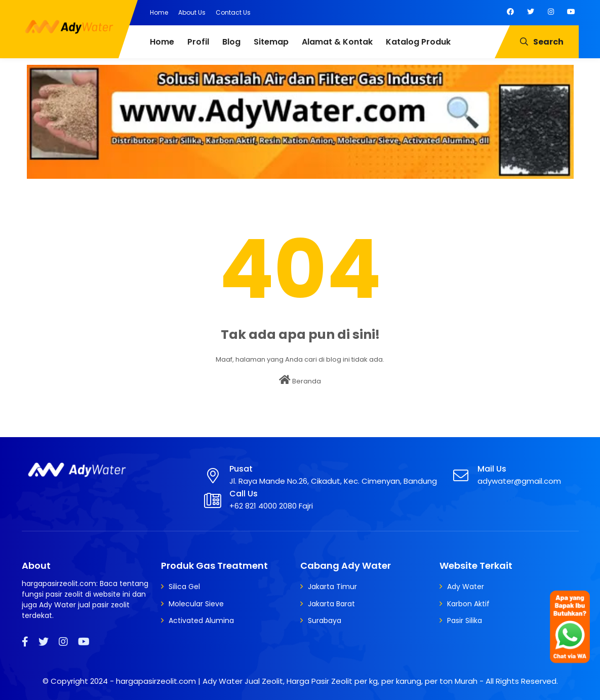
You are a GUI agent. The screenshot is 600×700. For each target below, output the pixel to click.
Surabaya (325, 620)
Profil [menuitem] (198, 42)
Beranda (300, 380)
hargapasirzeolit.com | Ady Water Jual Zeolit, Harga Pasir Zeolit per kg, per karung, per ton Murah (297, 681)
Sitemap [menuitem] (271, 42)
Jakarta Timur (332, 587)
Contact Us (233, 12)
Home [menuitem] (162, 42)
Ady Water (466, 587)
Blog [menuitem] (231, 42)
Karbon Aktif (468, 604)
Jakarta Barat (331, 604)
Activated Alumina (201, 620)
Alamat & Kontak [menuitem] (337, 42)
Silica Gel (184, 587)
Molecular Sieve (196, 604)
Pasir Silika (465, 620)
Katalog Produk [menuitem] (418, 42)
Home (159, 12)
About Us (192, 12)
